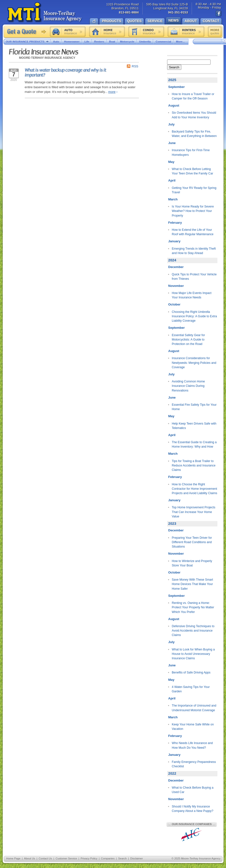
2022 (172, 773)
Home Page (13, 858)
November (176, 286)
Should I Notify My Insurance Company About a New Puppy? (193, 809)
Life (87, 42)
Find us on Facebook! (219, 13)
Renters (99, 42)
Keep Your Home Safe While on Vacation (193, 727)
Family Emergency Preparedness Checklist (194, 764)
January (174, 241)
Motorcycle (127, 42)
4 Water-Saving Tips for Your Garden (191, 689)
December (176, 267)
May (171, 162)
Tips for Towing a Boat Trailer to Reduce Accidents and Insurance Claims (194, 466)
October (174, 304)
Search (174, 67)
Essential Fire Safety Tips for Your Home (194, 407)
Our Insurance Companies (192, 824)
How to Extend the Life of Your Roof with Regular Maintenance (193, 232)
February (175, 223)
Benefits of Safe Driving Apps (191, 672)
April (172, 180)
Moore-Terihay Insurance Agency (45, 12)
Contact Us (45, 858)
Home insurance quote (107, 32)
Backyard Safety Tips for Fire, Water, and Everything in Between (194, 134)
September (177, 87)
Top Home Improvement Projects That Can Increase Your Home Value (193, 512)
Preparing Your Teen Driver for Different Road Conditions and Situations (192, 542)
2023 (172, 524)
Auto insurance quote (68, 32)
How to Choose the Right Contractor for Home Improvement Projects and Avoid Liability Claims (194, 489)
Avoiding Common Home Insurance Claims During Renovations (188, 386)
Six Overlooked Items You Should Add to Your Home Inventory (194, 115)
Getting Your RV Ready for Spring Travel (194, 190)
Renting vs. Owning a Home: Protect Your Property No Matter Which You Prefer (193, 607)
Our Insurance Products (28, 42)
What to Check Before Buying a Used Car (193, 790)
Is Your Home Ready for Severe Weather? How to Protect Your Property (193, 211)
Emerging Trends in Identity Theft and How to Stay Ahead (194, 251)
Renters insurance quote (186, 32)
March (173, 199)
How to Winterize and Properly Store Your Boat (192, 563)
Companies (108, 858)
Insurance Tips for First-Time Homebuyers (191, 152)
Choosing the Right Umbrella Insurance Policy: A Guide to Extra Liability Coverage (194, 316)
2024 (172, 260)
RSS (135, 66)
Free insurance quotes (215, 32)
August (174, 105)
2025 (172, 80)
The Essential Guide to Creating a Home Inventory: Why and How (194, 444)
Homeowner (72, 42)
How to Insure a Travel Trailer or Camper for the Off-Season (193, 96)
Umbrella (145, 42)
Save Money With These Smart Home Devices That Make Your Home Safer (192, 584)
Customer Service (66, 858)
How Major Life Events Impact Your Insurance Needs (192, 295)
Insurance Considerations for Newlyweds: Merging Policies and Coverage (194, 363)
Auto (56, 42)
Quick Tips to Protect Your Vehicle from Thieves (194, 277)
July (172, 124)
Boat (112, 42)
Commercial (163, 42)
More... (181, 42)
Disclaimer (137, 858)
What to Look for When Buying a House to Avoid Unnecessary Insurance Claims (193, 654)
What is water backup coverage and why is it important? (65, 73)
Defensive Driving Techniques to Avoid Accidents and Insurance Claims (193, 631)
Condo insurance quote (146, 32)
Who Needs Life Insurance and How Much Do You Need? (192, 745)
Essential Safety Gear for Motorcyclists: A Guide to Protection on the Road (188, 340)
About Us (30, 858)
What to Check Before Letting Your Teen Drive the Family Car (192, 171)
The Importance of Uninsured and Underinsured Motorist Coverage (194, 708)
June (172, 143)
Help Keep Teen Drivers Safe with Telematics (194, 426)
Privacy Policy (89, 858)
